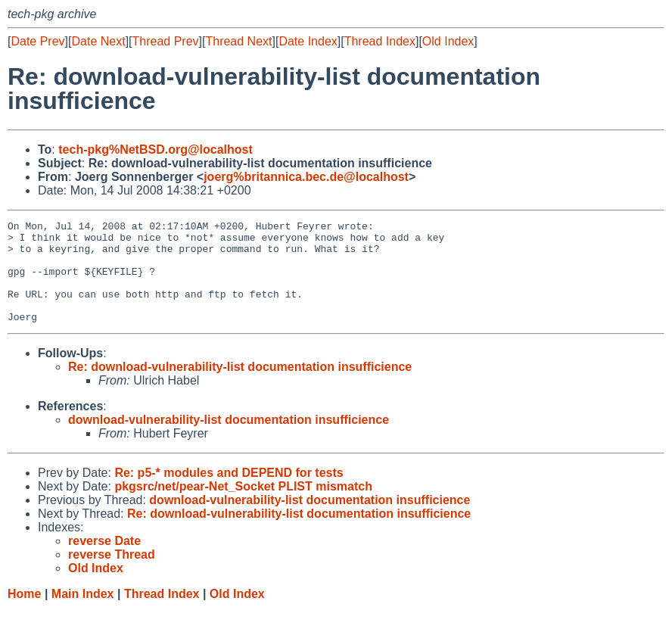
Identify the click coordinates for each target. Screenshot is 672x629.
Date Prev (37, 41)
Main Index (83, 614)
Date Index (308, 41)
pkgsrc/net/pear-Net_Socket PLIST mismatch (243, 507)
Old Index (448, 41)
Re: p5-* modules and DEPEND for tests (229, 493)
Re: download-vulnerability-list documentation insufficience (240, 387)
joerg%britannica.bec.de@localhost (306, 177)
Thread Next (238, 41)
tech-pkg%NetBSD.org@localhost (156, 149)
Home (24, 614)
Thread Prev (166, 41)
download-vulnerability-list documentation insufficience (229, 440)
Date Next (98, 41)
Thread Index (380, 41)
